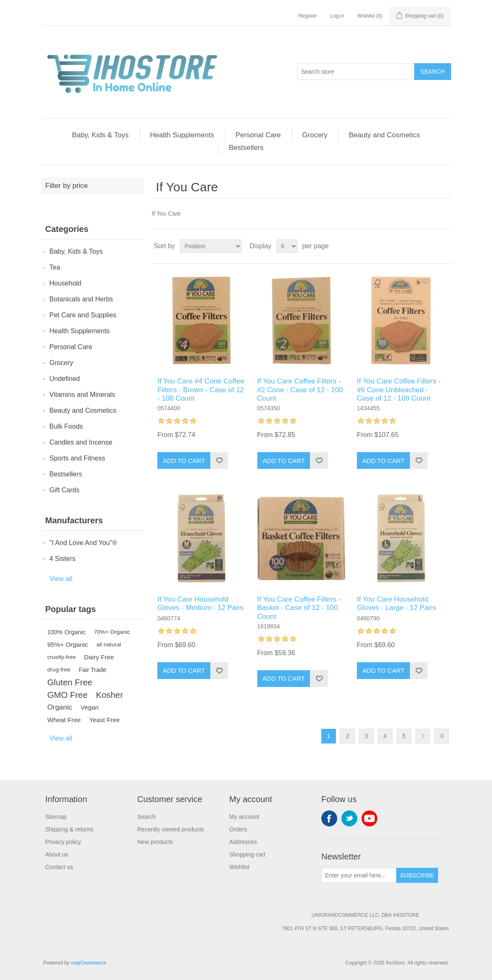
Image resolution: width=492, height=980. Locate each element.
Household (65, 283)
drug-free (59, 670)
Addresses (243, 842)
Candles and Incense (81, 442)
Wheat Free (64, 720)
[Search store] (356, 72)
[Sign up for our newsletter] (359, 875)
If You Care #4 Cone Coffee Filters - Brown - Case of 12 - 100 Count (201, 390)
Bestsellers (246, 148)
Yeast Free (104, 720)
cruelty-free (61, 657)
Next (423, 736)
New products (155, 842)
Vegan (90, 707)
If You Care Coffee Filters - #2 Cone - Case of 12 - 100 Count (300, 390)
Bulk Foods (66, 426)
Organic (60, 707)
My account (244, 817)
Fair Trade (92, 670)
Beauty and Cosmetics (384, 135)
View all (61, 579)
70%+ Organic (112, 632)
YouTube (369, 818)
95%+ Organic (68, 644)
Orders (238, 829)
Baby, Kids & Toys (100, 135)
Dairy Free (99, 657)
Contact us (59, 867)
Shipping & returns (69, 829)
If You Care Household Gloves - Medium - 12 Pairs (200, 603)
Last (442, 736)
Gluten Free (70, 682)
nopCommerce (89, 963)
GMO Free (67, 695)
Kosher (109, 695)
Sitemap (56, 817)
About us (57, 854)
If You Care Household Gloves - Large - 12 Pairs (396, 603)
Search (433, 72)
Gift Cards (64, 490)
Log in (337, 16)
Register (308, 16)
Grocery (315, 135)
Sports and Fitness (77, 458)
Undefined (65, 379)
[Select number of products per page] (287, 246)
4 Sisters (62, 559)
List (444, 246)
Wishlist (239, 867)
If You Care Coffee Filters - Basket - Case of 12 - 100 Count (299, 608)
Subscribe (417, 875)
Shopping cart (247, 854)
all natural (109, 644)
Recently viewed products (171, 829)
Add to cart (184, 461)
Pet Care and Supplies (83, 315)
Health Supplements (182, 135)
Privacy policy (63, 842)
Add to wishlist (219, 460)
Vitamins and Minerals (82, 395)
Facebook (329, 818)
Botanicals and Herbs (81, 299)
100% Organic (67, 632)
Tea (55, 267)
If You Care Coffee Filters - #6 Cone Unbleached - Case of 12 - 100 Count (399, 390)
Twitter (349, 818)
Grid (429, 246)
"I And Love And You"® (83, 543)
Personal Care (258, 135)
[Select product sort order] (211, 246)
